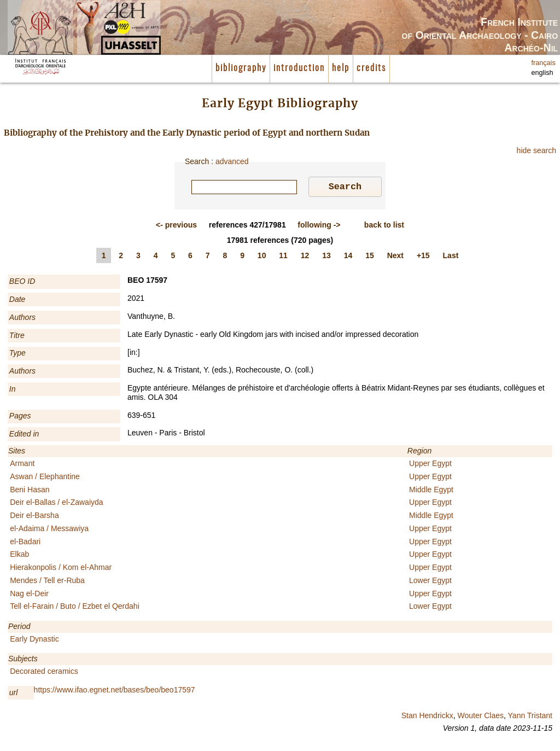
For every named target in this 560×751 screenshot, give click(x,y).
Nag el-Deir (29, 595)
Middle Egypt (431, 491)
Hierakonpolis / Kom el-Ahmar (61, 569)
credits (371, 68)
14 (348, 257)
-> (319, 226)
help (341, 68)
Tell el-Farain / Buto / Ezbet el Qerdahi (75, 608)
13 (326, 257)
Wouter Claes (480, 717)
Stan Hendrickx (427, 717)
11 (283, 257)
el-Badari (25, 543)
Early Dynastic (34, 641)
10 (262, 257)
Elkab (19, 556)
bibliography (241, 68)
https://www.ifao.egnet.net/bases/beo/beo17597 (115, 691)
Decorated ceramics (44, 673)
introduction (299, 68)
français (544, 63)
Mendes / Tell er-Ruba (47, 582)
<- (176, 226)
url (14, 694)
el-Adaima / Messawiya (49, 530)
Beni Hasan (30, 491)
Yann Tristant (530, 717)
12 (305, 257)
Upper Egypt (430, 465)
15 (370, 257)
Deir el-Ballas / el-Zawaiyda (56, 504)
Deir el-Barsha (34, 517)
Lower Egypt (430, 582)
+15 (423, 257)
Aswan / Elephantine (45, 478)
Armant (22, 465)
